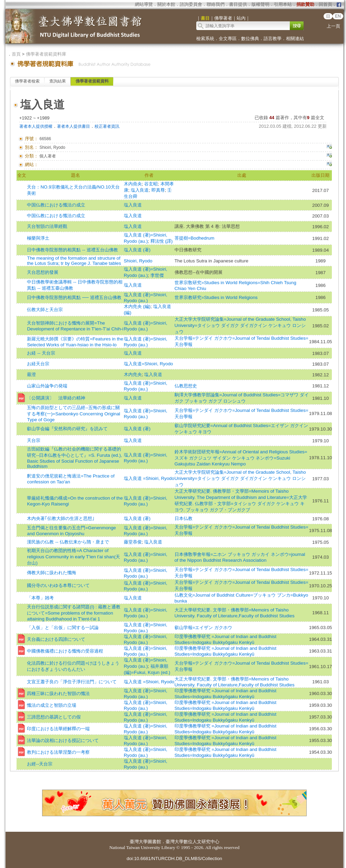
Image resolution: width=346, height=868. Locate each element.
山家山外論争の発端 (47, 386)
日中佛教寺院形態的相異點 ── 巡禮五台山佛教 (74, 297)
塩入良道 (140, 190)
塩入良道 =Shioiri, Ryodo (149, 478)
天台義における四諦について (56, 639)
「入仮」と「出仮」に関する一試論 (63, 628)
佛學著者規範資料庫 (46, 54)
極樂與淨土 (38, 238)
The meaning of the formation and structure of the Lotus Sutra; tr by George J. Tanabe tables (74, 261)
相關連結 (295, 38)
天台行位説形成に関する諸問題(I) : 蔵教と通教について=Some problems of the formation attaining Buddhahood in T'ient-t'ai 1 (74, 613)
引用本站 (283, 4)
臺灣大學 (139, 842)
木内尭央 (133, 374)
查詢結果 (58, 81)
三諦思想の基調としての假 (54, 717)
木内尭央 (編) (137, 306)
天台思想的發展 (43, 272)
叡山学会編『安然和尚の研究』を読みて (67, 429)
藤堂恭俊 (133, 542)
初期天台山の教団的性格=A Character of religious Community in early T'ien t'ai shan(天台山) (73, 557)
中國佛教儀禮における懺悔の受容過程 (65, 651)
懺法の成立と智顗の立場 (52, 705)
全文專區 (228, 38)
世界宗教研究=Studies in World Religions (216, 297)
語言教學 (273, 38)
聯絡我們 (216, 4)
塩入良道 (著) (137, 250)
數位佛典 (250, 38)
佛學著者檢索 (27, 81)
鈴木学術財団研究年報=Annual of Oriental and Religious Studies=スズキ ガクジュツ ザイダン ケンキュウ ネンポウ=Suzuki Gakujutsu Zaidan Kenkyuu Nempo (241, 458)
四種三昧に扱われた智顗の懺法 (58, 693)
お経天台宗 (38, 364)
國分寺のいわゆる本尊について (58, 585)
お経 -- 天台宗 (41, 353)
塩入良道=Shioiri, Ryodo (149, 364)
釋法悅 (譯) (162, 241)
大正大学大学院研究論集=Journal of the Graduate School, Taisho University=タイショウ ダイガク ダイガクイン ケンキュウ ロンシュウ (240, 325)
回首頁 (325, 4)
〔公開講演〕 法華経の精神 (56, 398)
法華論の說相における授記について (63, 740)
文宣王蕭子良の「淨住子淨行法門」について (72, 682)
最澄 (31, 374)
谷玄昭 (151, 184)
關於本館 (166, 4)
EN (338, 16)
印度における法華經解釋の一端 (58, 729)
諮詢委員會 (191, 4)
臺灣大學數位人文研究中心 (192, 842)
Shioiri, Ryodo (138, 261)
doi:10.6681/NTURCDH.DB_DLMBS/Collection (174, 859)
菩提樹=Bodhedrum (195, 238)
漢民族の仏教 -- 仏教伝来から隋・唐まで (68, 542)
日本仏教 (184, 518)
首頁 (16, 54)
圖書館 (154, 842)
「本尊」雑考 (40, 598)
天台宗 (34, 440)
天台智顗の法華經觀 (47, 226)
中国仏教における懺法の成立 (56, 205)
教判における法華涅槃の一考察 (58, 752)
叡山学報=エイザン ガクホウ (204, 628)
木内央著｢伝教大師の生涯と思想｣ (61, 518)
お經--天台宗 (40, 764)
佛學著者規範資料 (92, 81)
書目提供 (238, 4)
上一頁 (333, 26)
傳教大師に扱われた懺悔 (52, 573)
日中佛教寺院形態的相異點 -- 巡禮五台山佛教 (72, 250)
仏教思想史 (186, 386)
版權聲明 (260, 4)
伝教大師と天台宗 (45, 310)
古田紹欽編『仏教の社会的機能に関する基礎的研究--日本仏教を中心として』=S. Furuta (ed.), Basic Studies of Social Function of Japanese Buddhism (74, 458)
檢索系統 (205, 38)
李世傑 (157, 275)
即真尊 (158, 190)
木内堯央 (133, 184)
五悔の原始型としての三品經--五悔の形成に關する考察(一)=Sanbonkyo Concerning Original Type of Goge (73, 414)
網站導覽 (144, 4)
